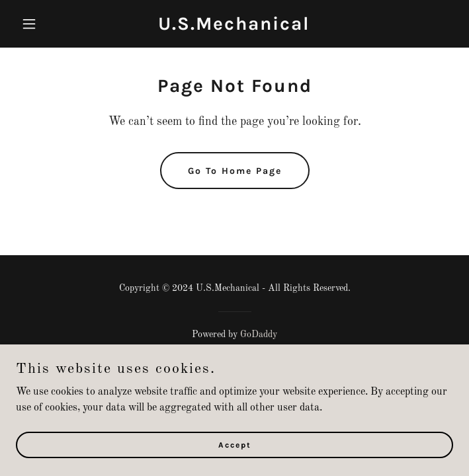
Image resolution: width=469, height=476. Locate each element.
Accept (235, 463)
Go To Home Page (235, 171)
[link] (234, 27)
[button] (49, 24)
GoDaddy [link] (259, 335)
